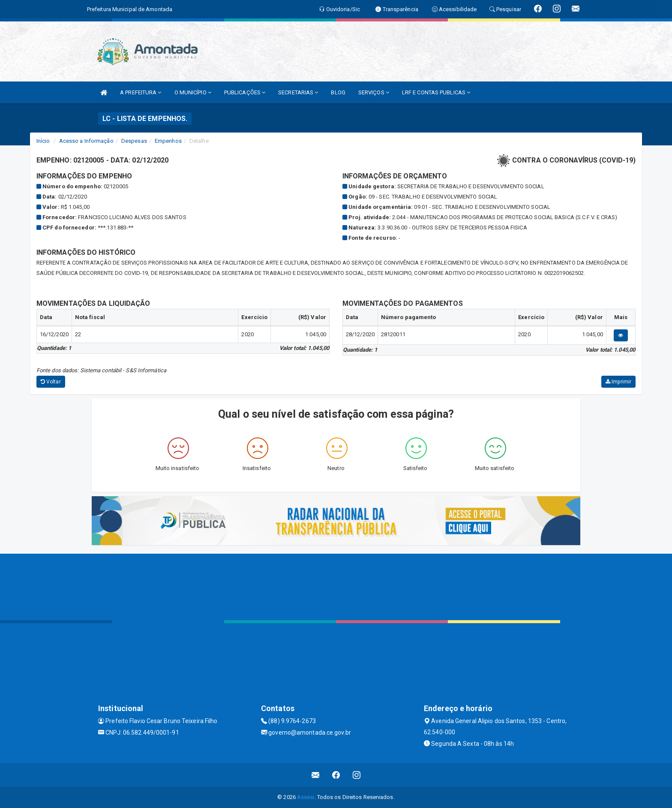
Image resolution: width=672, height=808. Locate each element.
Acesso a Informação (86, 141)
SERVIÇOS (374, 92)
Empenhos (168, 141)
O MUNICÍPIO (193, 92)
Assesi (306, 797)
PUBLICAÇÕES (245, 92)
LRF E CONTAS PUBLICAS (436, 92)
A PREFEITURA (141, 92)
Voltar (51, 382)
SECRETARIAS (298, 92)
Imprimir (618, 382)
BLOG (338, 92)
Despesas (134, 141)
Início (43, 141)
